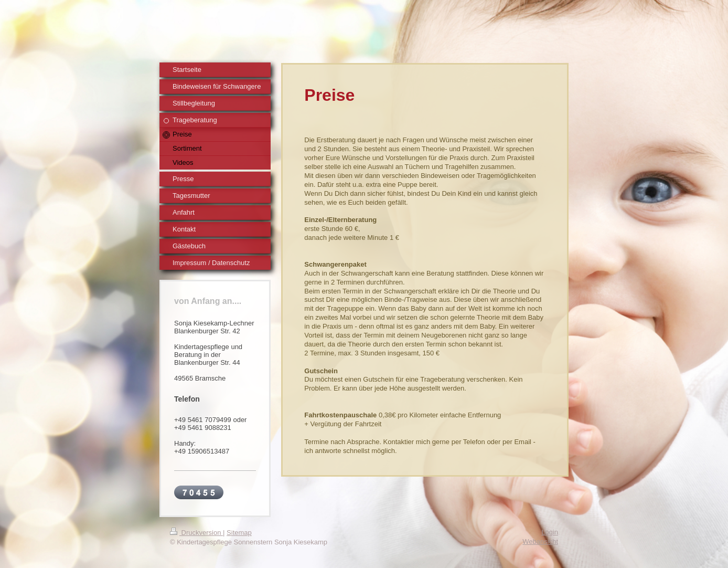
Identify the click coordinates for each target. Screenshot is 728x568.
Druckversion (196, 533)
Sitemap (239, 533)
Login (550, 532)
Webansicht (540, 541)
